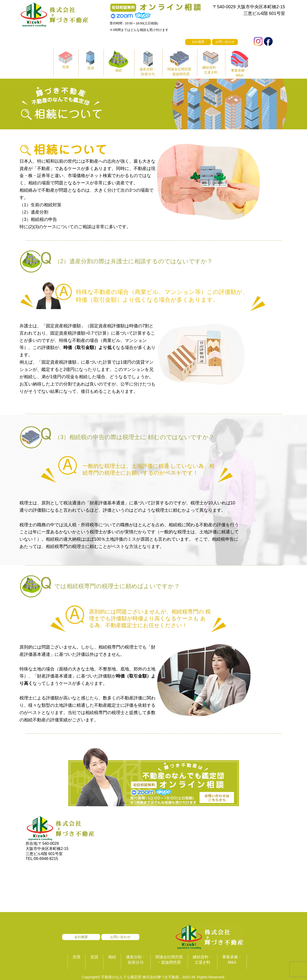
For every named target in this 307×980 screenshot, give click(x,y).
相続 (112, 957)
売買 (77, 957)
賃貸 (94, 957)
